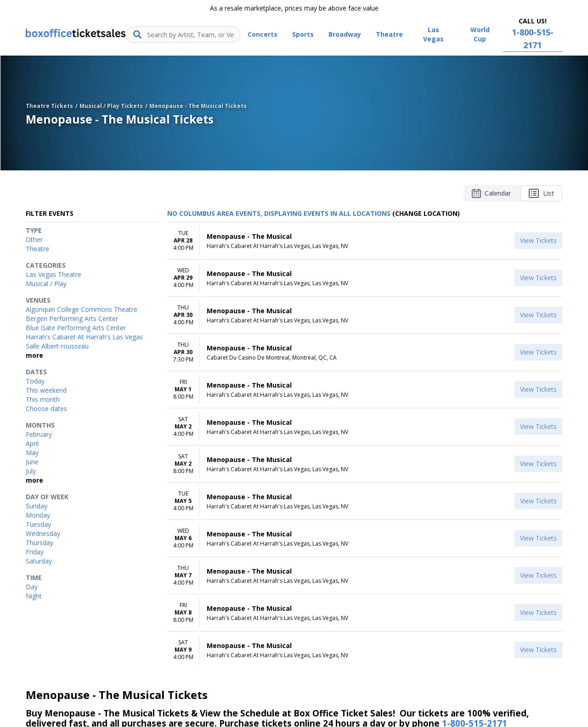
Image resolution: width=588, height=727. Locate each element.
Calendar (491, 193)
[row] (365, 241)
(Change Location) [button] (426, 213)
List (541, 193)
